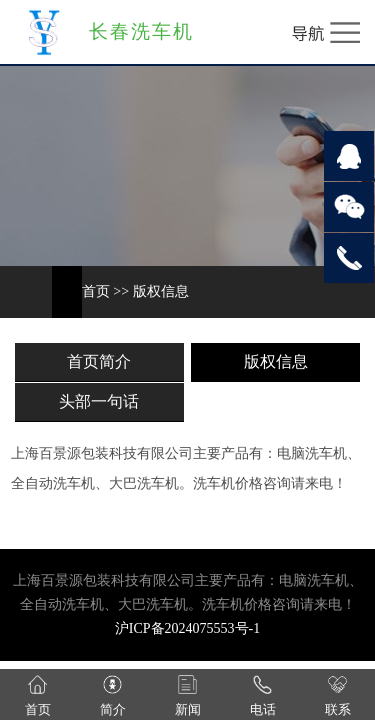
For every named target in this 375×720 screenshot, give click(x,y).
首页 (96, 291)
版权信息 (161, 291)
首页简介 (99, 361)
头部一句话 (99, 401)
